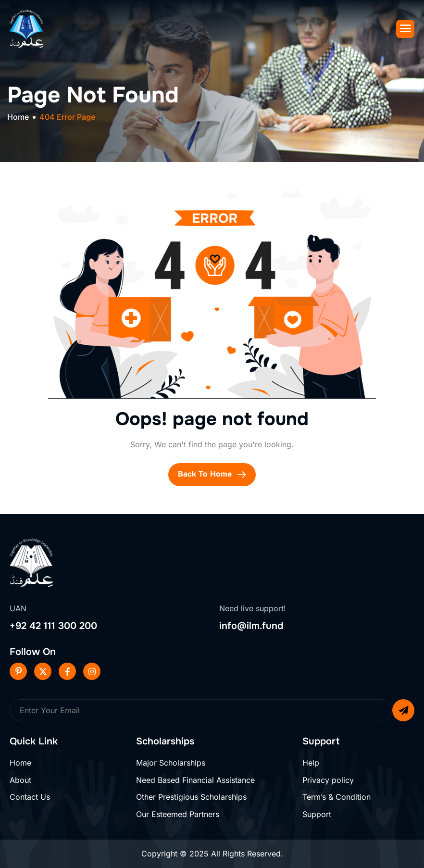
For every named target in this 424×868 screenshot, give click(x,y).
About (20, 780)
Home (20, 763)
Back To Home (212, 474)
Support (317, 814)
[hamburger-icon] (405, 29)
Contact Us (30, 797)
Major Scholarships (171, 763)
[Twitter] (43, 671)
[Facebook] (67, 671)
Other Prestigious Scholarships (191, 797)
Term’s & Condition (337, 797)
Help (311, 763)
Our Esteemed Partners (178, 814)
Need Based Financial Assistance (195, 780)
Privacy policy (328, 780)
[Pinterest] (18, 671)
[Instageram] (92, 671)
